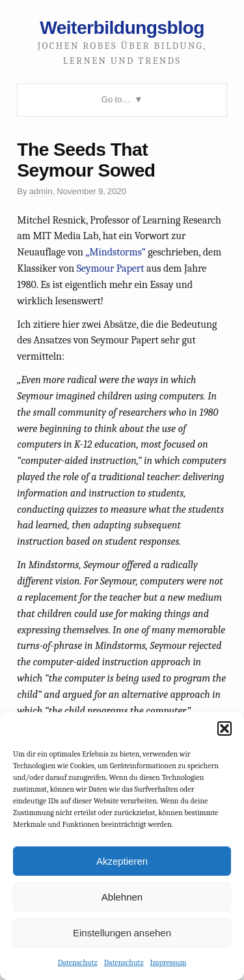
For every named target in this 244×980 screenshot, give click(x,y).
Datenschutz (78, 962)
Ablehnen (122, 897)
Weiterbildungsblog (122, 27)
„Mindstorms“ (115, 252)
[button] (224, 728)
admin (41, 191)
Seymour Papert (111, 268)
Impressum (169, 962)
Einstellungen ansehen (122, 933)
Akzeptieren (122, 861)
